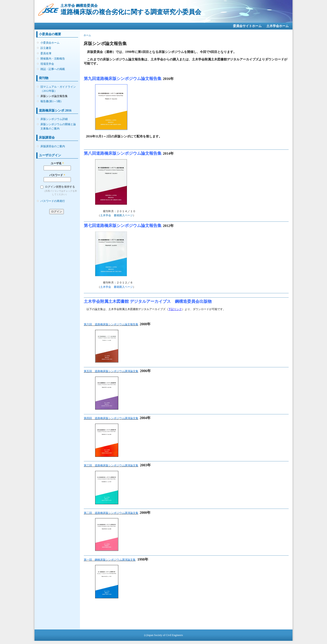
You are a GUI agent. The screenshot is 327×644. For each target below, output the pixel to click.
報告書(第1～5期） (52, 101)
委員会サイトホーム (247, 26)
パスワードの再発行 (53, 201)
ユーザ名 (57, 163)
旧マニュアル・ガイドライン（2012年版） (58, 89)
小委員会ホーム (50, 43)
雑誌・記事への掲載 (53, 69)
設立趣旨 (46, 48)
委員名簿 (46, 53)
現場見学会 (47, 64)
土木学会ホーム (277, 26)
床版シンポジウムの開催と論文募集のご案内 (58, 126)
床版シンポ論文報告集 (54, 96)
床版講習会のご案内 (53, 146)
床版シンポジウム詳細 (54, 119)
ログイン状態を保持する (60, 187)
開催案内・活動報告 (53, 59)
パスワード (57, 175)
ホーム (87, 35)
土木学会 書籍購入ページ (116, 215)
